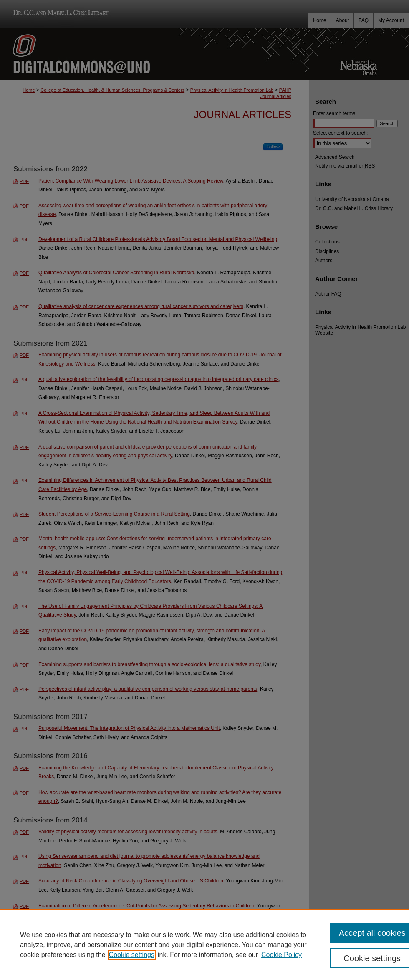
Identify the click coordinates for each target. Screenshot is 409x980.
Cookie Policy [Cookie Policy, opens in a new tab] (282, 955)
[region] (204, 945)
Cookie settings (132, 955)
